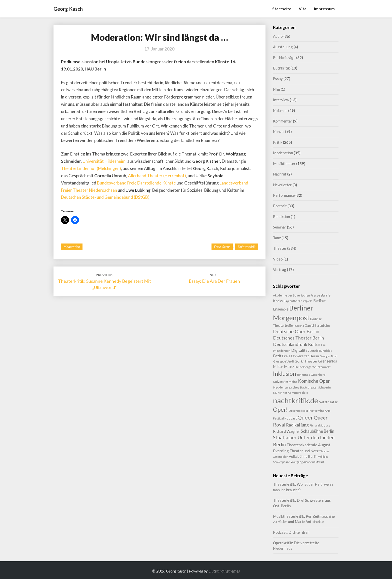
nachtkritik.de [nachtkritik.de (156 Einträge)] (295, 400)
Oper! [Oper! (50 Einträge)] (280, 410)
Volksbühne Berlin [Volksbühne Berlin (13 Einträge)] (303, 456)
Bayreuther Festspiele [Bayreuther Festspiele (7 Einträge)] (298, 301)
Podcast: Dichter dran (291, 532)
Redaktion (281, 216)
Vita (303, 9)
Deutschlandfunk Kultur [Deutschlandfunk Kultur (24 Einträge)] (297, 344)
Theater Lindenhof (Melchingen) (91, 168)
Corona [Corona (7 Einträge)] (300, 326)
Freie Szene (222, 247)
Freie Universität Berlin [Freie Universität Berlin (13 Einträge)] (301, 356)
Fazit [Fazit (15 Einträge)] (277, 356)
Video (278, 259)
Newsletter (282, 185)
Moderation (72, 247)
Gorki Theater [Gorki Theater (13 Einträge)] (306, 361)
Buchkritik (281, 68)
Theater (280, 248)
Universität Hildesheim (104, 161)
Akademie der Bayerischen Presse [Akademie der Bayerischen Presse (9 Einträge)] (296, 295)
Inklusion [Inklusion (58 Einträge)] (284, 373)
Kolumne (280, 110)
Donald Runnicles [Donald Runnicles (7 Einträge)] (321, 351)
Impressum (324, 9)
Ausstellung (283, 47)
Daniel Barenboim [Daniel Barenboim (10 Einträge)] (317, 325)
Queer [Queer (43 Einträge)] (305, 417)
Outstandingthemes (224, 571)
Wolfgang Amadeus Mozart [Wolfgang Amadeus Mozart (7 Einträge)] (307, 462)
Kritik (278, 142)
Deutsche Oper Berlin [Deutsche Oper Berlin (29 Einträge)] (296, 331)
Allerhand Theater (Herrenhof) (157, 176)
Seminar (280, 227)
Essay (278, 78)
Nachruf (280, 174)
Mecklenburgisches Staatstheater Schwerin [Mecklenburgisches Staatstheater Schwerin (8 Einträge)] (302, 387)
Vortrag (280, 269)
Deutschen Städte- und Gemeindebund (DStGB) (105, 197)
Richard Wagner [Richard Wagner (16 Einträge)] (286, 431)
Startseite (282, 9)
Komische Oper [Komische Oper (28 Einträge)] (314, 381)
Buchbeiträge (284, 57)
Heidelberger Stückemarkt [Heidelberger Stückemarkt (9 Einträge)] (313, 367)
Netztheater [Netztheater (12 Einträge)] (328, 402)
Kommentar (283, 121)
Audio (278, 36)
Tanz (277, 238)
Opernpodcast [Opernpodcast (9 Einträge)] (298, 411)
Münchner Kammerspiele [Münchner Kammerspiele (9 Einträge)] (290, 393)
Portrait (280, 206)
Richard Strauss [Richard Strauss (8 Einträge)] (320, 425)
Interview (281, 100)
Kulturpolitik (247, 247)
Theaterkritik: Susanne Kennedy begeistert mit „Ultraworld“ (104, 281)
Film (276, 89)
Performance (284, 195)
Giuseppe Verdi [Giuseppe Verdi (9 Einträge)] (283, 361)
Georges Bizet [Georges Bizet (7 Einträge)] (329, 356)
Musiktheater (284, 163)
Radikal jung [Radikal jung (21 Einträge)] (297, 425)
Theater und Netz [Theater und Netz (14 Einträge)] (304, 451)
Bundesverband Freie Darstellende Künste (136, 183)
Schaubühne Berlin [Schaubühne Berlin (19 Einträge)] (317, 431)
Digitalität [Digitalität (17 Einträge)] (300, 350)
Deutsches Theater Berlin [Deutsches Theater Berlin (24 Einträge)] (298, 338)
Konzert (280, 131)
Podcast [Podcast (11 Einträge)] (291, 418)
